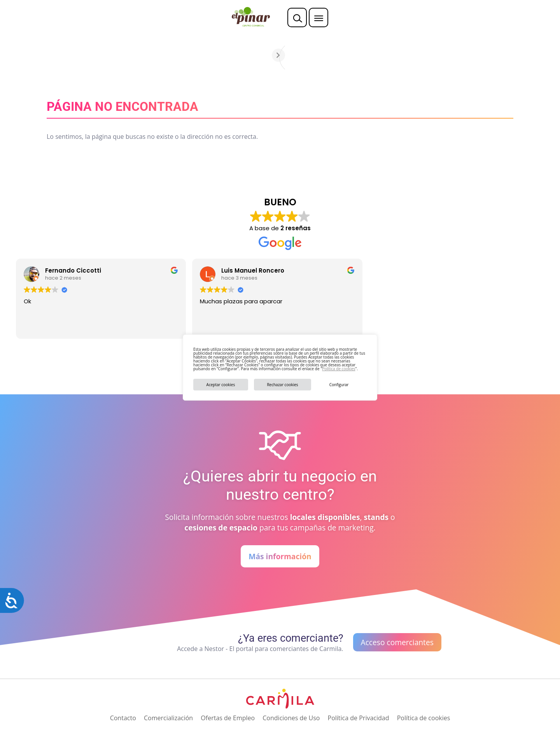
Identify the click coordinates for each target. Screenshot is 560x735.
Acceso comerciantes (397, 642)
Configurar (339, 385)
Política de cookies (339, 369)
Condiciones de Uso (291, 718)
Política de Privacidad (359, 718)
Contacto (123, 718)
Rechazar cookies (282, 385)
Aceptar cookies (221, 385)
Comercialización (168, 718)
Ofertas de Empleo (228, 718)
